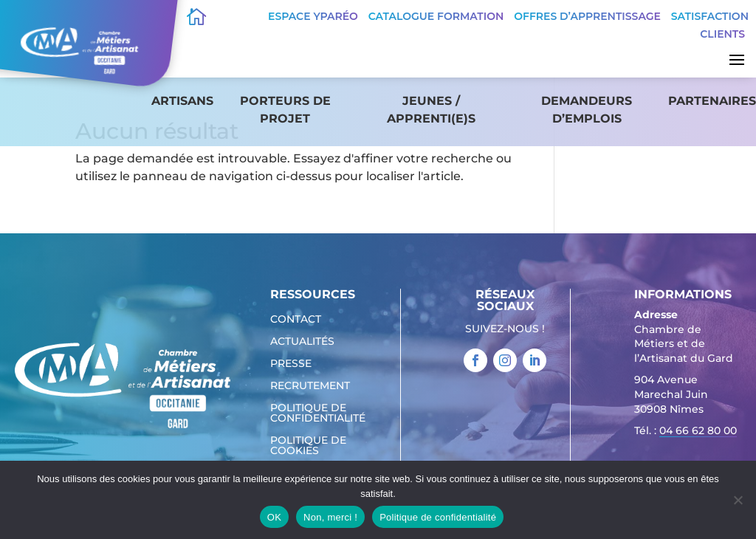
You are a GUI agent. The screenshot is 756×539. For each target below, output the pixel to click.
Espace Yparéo (313, 16)
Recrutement (310, 386)
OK (274, 517)
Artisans (182, 101)
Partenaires (712, 101)
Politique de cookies (308, 446)
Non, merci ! (330, 517)
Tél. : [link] (685, 432)
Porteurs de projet (285, 110)
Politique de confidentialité (318, 413)
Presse (291, 364)
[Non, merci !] (738, 500)
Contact (296, 320)
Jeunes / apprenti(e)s (431, 110)
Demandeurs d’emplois (587, 110)
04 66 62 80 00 (698, 430)
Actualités (302, 342)
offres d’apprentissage (587, 16)
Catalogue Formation (436, 16)
